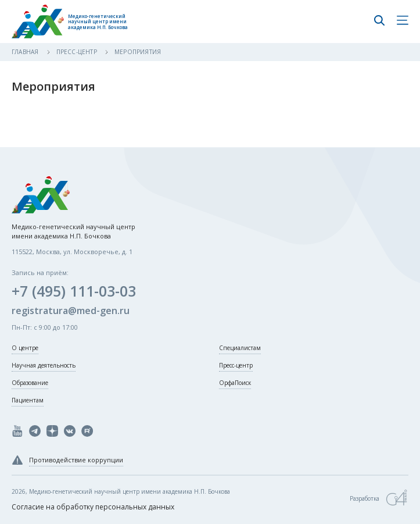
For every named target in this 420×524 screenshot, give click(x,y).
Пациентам (28, 400)
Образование (30, 383)
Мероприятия (138, 52)
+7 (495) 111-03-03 (74, 291)
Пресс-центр (78, 52)
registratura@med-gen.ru (71, 311)
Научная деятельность (44, 365)
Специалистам (240, 348)
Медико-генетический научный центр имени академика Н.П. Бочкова (98, 22)
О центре (25, 348)
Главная (26, 52)
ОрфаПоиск (235, 383)
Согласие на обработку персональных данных (93, 507)
